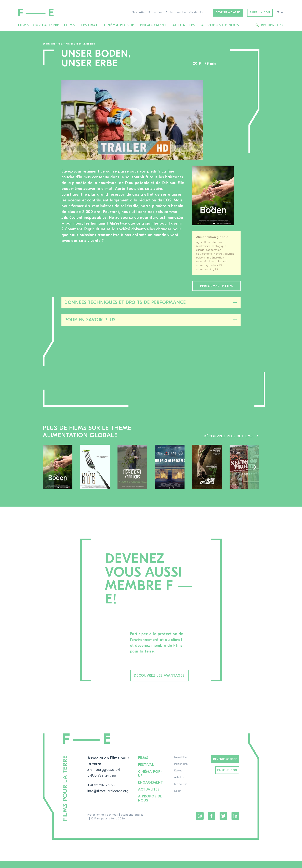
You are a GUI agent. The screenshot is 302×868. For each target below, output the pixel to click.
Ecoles (170, 13)
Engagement (153, 25)
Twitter (223, 823)
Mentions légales (132, 822)
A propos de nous (220, 25)
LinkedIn (235, 823)
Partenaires (156, 13)
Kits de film (196, 13)
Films (70, 25)
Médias (181, 13)
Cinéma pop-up (119, 25)
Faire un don (260, 13)
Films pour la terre (39, 25)
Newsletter (139, 13)
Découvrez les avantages (168, 683)
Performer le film (216, 290)
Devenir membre (228, 13)
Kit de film (183, 792)
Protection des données (102, 822)
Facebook (211, 823)
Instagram (200, 823)
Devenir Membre (225, 768)
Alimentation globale (212, 237)
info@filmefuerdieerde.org (111, 799)
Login (180, 799)
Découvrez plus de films (227, 443)
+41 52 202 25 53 (103, 793)
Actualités (184, 25)
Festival (89, 25)
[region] (226, 120)
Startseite (49, 44)
